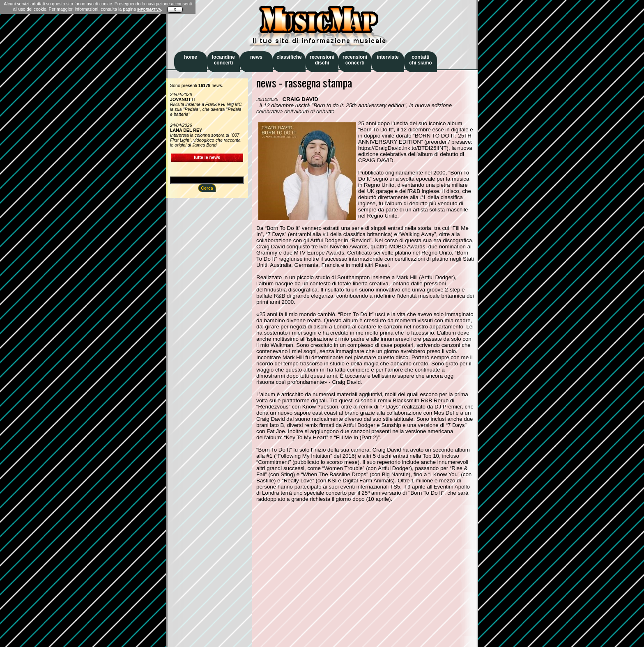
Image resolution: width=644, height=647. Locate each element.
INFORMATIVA (149, 9)
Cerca (207, 188)
